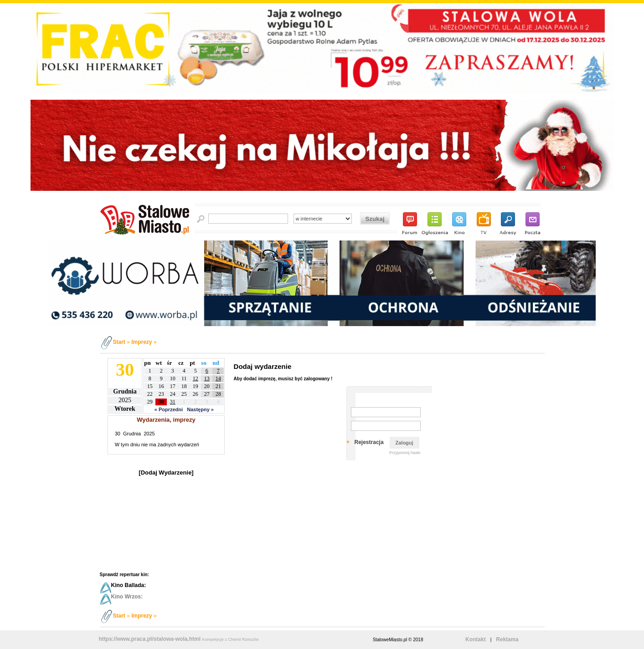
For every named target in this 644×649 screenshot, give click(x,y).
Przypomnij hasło (405, 453)
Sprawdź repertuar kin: (124, 575)
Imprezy (142, 342)
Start (119, 342)
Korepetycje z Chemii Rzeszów (230, 639)
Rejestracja (369, 442)
